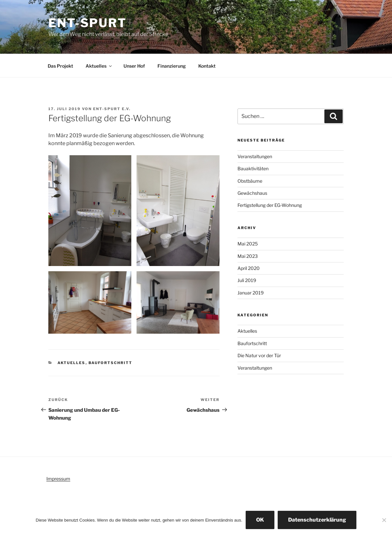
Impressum (58, 479)
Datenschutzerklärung (317, 520)
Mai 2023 (248, 256)
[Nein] (384, 520)
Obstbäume (250, 181)
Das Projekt (60, 66)
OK (260, 520)
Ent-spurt (88, 23)
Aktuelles (99, 66)
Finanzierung (172, 66)
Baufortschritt (111, 363)
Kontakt (207, 66)
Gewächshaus (252, 193)
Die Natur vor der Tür (259, 355)
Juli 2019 (247, 280)
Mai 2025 (248, 244)
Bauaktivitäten (253, 168)
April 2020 (249, 268)
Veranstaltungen (255, 156)
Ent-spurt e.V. (112, 109)
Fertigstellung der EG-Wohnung (270, 205)
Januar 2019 (251, 293)
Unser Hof (134, 66)
